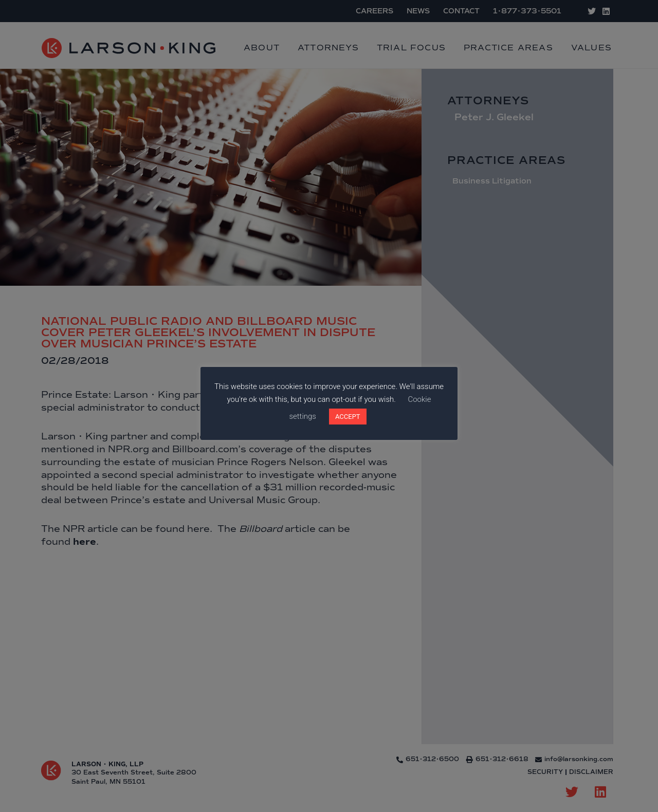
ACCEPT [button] (348, 417)
